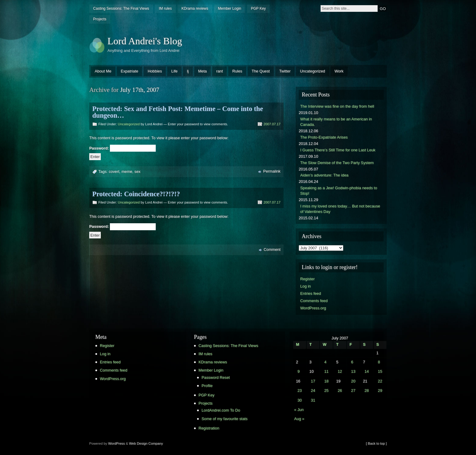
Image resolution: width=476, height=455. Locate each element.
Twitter (285, 71)
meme (127, 172)
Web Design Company (146, 443)
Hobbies (155, 71)
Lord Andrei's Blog (145, 41)
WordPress (116, 443)
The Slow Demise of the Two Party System (337, 163)
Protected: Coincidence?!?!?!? (136, 194)
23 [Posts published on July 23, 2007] (300, 391)
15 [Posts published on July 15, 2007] (380, 371)
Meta (202, 71)
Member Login (230, 8)
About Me (103, 71)
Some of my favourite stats (225, 419)
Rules (237, 71)
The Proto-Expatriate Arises (324, 137)
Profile (207, 386)
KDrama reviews (195, 8)
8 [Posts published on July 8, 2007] (379, 362)
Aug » (299, 419)
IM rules (165, 8)
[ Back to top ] (376, 443)
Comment (272, 249)
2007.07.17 (272, 124)
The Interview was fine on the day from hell (337, 106)
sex (138, 172)
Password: (122, 148)
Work (339, 71)
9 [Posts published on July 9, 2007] (299, 371)
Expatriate (130, 71)
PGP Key (258, 8)
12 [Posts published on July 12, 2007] (340, 371)
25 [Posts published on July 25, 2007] (326, 391)
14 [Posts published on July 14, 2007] (367, 371)
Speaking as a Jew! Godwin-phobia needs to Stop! (339, 191)
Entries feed (311, 293)
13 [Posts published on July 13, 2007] (353, 371)
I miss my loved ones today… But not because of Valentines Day (340, 209)
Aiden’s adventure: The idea (324, 175)
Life (174, 71)
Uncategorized (313, 71)
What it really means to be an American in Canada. (336, 122)
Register (308, 279)
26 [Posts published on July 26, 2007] (340, 391)
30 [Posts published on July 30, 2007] (300, 400)
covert (114, 172)
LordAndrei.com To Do (221, 410)
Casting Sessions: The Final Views (121, 8)
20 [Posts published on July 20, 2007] (353, 381)
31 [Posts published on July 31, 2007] (313, 400)
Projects (100, 19)
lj (188, 71)
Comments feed (314, 301)
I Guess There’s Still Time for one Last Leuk (338, 150)
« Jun (299, 410)
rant (219, 71)
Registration (209, 428)
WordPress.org (313, 308)
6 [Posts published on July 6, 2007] (352, 362)
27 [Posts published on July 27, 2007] (353, 391)
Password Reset (216, 377)
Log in (306, 286)
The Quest (261, 71)
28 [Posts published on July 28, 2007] (367, 391)
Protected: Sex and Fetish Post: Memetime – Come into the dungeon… (178, 112)
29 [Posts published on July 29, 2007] (380, 391)
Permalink (272, 171)
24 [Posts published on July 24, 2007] (313, 391)
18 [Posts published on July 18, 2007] (326, 381)
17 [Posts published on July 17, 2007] (313, 381)
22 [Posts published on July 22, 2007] (380, 381)
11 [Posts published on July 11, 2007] (326, 371)
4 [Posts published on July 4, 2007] (325, 362)
